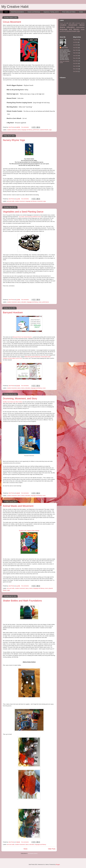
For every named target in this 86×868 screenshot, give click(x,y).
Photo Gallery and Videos (69, 12)
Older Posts (52, 849)
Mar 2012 (76, 50)
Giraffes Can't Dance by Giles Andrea (12, 402)
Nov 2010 (76, 69)
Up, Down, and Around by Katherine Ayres (30, 217)
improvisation (80, 27)
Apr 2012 (76, 48)
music (40, 302)
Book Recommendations (18, 12)
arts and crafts (11, 201)
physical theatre (44, 130)
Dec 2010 (76, 66)
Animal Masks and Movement (18, 506)
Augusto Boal (63, 23)
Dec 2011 (76, 58)
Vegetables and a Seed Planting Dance (23, 212)
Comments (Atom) (33, 853)
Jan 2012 (76, 56)
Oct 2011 (76, 63)
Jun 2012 (76, 45)
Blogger (58, 864)
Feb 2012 (76, 53)
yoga (50, 130)
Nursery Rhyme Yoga (14, 140)
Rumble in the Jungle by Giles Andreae (29, 531)
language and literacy (27, 130)
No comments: (25, 127)
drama (19, 130)
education (24, 302)
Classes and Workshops (34, 12)
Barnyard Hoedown (13, 312)
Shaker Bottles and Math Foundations (22, 601)
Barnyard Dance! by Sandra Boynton (22, 337)
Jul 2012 (75, 42)
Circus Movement (12, 22)
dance (19, 302)
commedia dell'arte (80, 23)
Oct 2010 (76, 71)
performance (36, 130)
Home (6, 12)
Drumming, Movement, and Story (20, 398)
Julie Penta (11, 127)
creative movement (12, 130)
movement (40, 201)
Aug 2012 (76, 40)
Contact (81, 12)
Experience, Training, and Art (51, 12)
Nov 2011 (76, 61)
